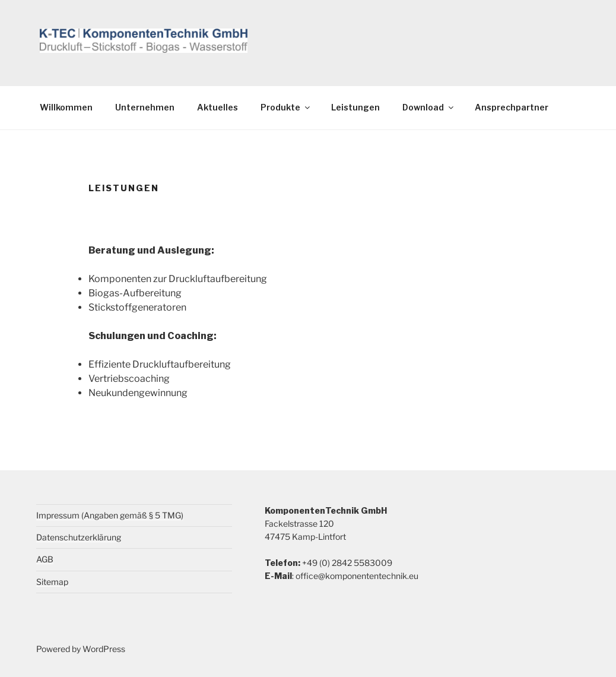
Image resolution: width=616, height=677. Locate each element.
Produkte (286, 107)
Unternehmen (145, 107)
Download (429, 107)
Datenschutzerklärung (79, 537)
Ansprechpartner (512, 107)
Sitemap (52, 582)
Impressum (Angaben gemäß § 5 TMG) (110, 515)
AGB (45, 559)
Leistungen (355, 107)
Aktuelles (217, 107)
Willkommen (66, 107)
